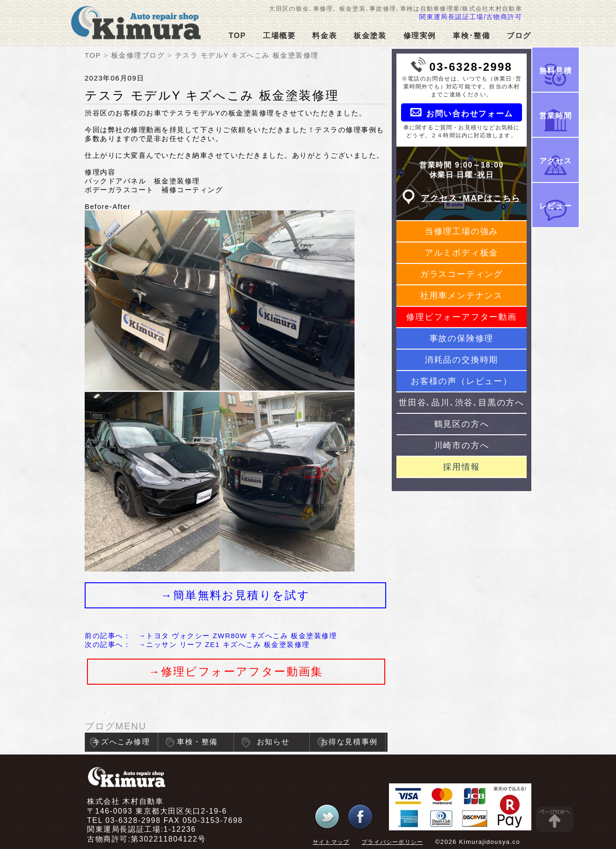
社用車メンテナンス (462, 296)
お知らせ (273, 742)
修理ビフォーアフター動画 (462, 317)
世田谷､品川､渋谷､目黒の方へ (462, 403)
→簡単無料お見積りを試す (235, 595)
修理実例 (420, 36)
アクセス (556, 161)
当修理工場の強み (462, 231)
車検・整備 (197, 742)
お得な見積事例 (349, 742)
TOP (237, 36)
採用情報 (461, 467)
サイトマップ (331, 842)
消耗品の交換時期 (462, 360)
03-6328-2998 (471, 67)
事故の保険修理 (462, 338)
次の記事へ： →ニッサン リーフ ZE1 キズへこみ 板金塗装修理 (197, 644)
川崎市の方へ (462, 445)
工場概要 (279, 36)
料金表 (325, 36)
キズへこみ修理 (121, 742)
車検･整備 (471, 36)
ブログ (519, 36)
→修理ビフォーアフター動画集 (236, 671)
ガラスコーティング (462, 274)
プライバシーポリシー (392, 842)
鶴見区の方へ (462, 424)
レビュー (556, 206)
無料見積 (556, 71)
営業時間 (556, 116)
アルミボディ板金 (462, 253)
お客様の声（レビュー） (462, 381)
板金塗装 (370, 36)
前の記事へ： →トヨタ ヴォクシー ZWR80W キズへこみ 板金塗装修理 (211, 636)
